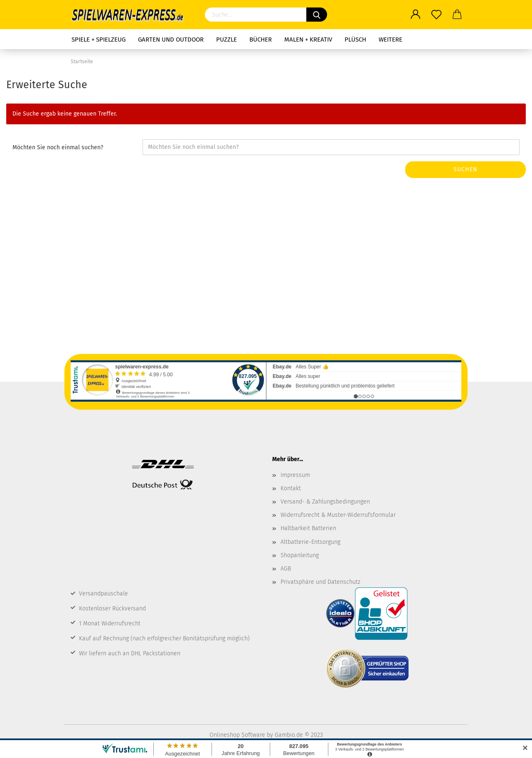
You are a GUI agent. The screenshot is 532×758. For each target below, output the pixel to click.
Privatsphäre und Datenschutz (320, 582)
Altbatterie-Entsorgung (310, 542)
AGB (286, 569)
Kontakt (291, 488)
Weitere (390, 40)
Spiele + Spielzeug (99, 40)
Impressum (295, 475)
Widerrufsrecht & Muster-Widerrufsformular (338, 515)
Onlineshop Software (237, 735)
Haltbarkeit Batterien (308, 528)
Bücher (261, 40)
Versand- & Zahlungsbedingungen (325, 502)
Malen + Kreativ (308, 40)
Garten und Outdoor (171, 40)
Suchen (465, 169)
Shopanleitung (300, 555)
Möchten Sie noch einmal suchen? (58, 147)
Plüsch (355, 40)
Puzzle (227, 40)
